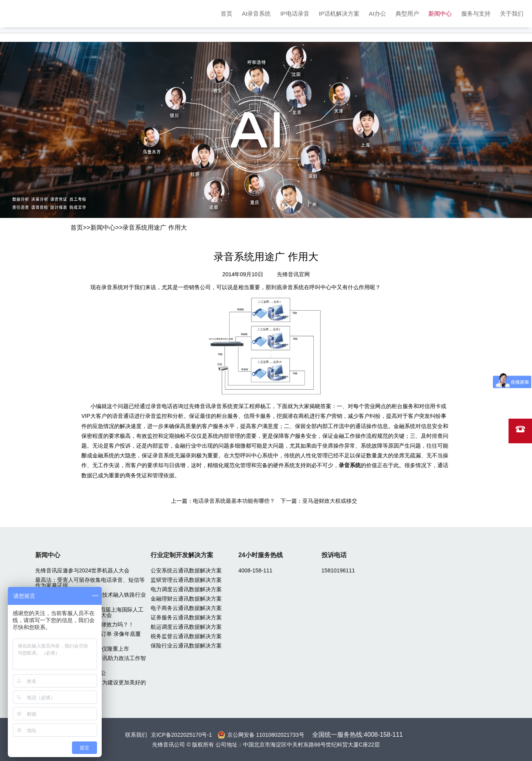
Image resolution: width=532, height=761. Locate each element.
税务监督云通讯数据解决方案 (186, 636)
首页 (226, 13)
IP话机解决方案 (339, 13)
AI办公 (377, 13)
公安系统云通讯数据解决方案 (186, 570)
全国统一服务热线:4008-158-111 (358, 735)
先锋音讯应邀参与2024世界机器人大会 (82, 570)
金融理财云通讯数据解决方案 (186, 599)
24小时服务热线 (261, 555)
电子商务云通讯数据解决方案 (186, 608)
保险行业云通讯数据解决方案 (186, 646)
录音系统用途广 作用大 (155, 228)
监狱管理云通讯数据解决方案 (186, 580)
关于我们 (512, 13)
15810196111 (338, 570)
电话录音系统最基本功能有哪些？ (234, 501)
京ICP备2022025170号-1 (182, 735)
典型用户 (407, 13)
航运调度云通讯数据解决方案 (186, 627)
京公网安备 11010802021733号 (266, 735)
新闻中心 (440, 13)
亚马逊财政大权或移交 (330, 501)
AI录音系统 (256, 13)
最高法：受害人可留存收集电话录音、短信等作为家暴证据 (90, 583)
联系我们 (136, 735)
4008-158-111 (255, 570)
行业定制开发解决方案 (182, 555)
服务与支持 (476, 13)
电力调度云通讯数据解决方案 (186, 589)
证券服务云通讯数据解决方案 (186, 617)
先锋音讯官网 (293, 274)
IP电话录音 (295, 13)
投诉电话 (334, 555)
